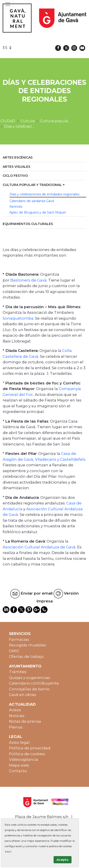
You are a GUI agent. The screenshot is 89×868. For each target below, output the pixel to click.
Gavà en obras (23, 695)
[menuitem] (44, 158)
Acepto (63, 860)
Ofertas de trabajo (26, 656)
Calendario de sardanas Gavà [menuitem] (32, 201)
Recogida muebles (27, 645)
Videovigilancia (24, 759)
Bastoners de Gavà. (29, 280)
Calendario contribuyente (34, 683)
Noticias (17, 716)
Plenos (16, 727)
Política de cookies (27, 754)
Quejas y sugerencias (30, 678)
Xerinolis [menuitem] (16, 207)
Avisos (15, 710)
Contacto (18, 771)
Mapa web (19, 765)
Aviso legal (19, 742)
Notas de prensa (25, 721)
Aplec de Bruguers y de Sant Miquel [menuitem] (38, 212)
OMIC (14, 651)
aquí (8, 852)
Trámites (18, 672)
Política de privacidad (30, 748)
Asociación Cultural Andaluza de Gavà (39, 547)
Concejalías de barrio (29, 689)
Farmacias (19, 639)
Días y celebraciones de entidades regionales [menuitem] (44, 194)
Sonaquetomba (18, 318)
